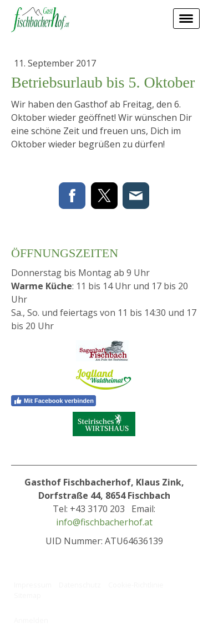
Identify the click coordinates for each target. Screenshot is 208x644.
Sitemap (27, 595)
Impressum (33, 585)
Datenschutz (80, 585)
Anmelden (31, 620)
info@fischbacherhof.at (104, 522)
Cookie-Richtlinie (136, 585)
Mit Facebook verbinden (54, 401)
